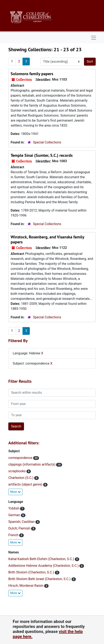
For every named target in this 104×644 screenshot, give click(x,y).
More (15, 492)
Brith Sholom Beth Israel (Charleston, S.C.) (40, 579)
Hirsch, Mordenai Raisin (26, 586)
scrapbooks (17, 471)
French (14, 535)
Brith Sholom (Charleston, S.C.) (32, 572)
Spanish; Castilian (22, 522)
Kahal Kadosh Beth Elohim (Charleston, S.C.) (42, 559)
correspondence (21, 458)
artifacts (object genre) (26, 484)
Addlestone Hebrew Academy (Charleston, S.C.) (44, 566)
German (15, 515)
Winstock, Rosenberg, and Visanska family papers (47, 239)
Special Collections (47, 142)
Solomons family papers (32, 74)
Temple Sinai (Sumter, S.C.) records (42, 155)
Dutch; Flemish (20, 528)
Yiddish (14, 508)
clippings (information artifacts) (32, 464)
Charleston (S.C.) (21, 478)
